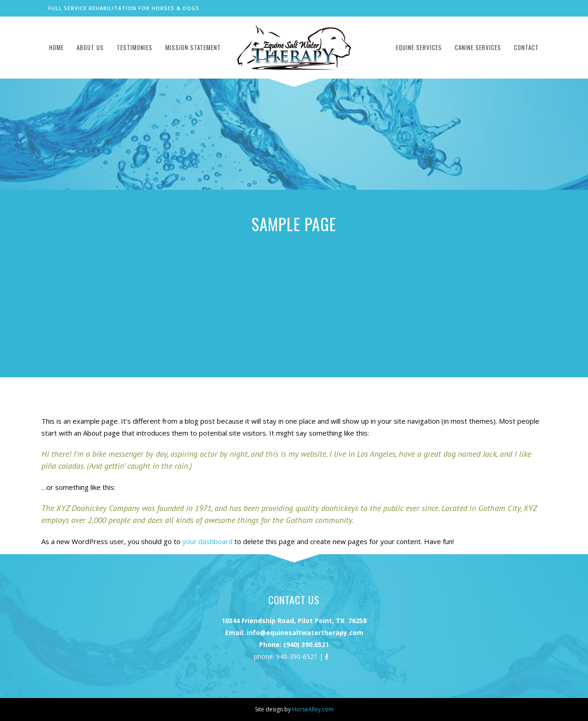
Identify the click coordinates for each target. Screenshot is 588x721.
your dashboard (207, 541)
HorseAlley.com (313, 709)
